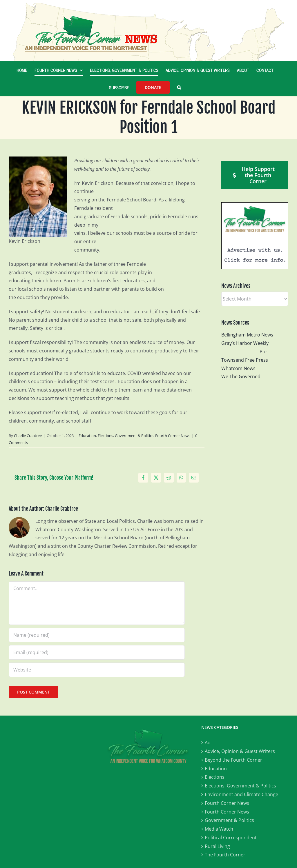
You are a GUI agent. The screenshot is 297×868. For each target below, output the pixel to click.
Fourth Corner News (173, 436)
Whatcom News (238, 368)
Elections (215, 777)
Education (87, 436)
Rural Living (217, 846)
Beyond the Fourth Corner (233, 760)
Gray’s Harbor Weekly (247, 343)
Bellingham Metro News (247, 335)
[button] (179, 87)
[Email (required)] (97, 652)
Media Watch (219, 829)
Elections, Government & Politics (126, 436)
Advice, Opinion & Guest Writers (240, 751)
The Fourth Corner (225, 855)
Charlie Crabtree (28, 436)
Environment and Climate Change (241, 794)
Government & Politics (229, 820)
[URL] (97, 670)
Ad (208, 743)
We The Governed (241, 376)
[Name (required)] (97, 635)
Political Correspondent (231, 838)
